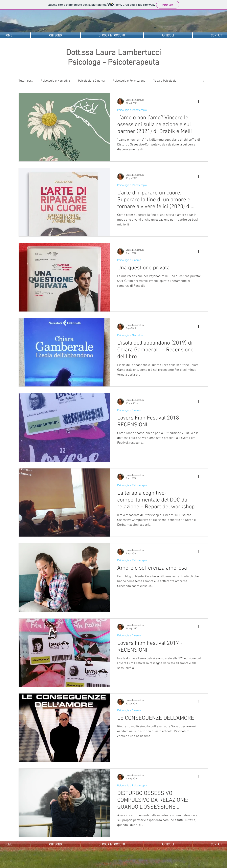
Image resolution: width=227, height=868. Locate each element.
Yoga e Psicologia (165, 81)
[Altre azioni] (200, 101)
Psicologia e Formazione (129, 81)
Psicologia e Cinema (91, 81)
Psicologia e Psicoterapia (132, 110)
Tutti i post (26, 81)
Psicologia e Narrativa (55, 81)
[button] (203, 81)
